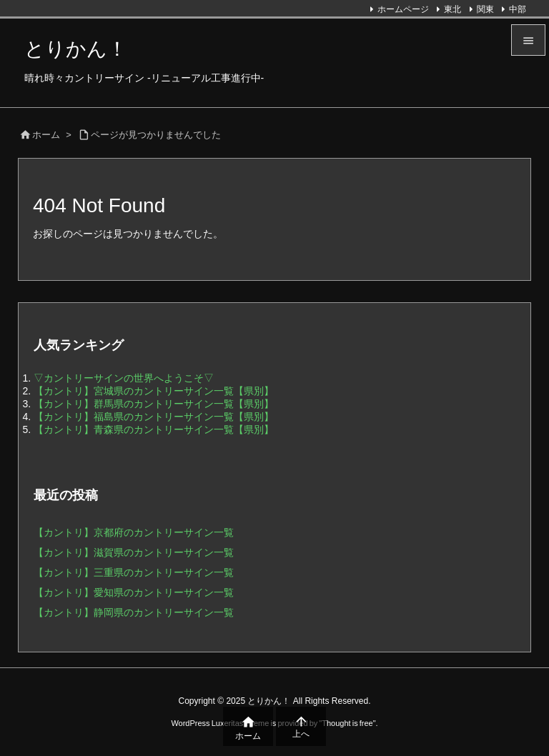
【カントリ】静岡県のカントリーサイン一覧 (134, 612)
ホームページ (403, 9)
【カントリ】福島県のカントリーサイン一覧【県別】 (154, 417)
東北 (452, 9)
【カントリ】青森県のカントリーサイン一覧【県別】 (154, 429)
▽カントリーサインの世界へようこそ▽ (124, 378)
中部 (518, 9)
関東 (485, 9)
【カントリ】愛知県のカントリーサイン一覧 (134, 592)
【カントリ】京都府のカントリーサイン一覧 (134, 532)
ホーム (46, 135)
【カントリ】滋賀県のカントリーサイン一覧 (134, 552)
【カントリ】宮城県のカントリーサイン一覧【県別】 (154, 391)
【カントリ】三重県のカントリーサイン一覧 (134, 572)
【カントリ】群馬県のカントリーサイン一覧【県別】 (154, 404)
